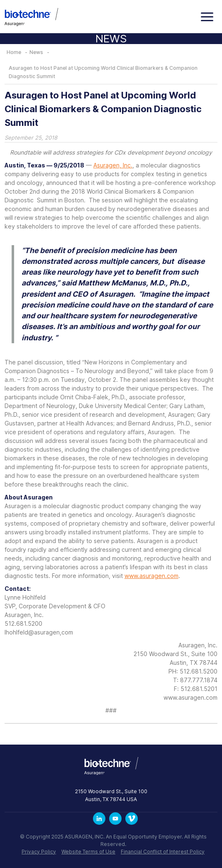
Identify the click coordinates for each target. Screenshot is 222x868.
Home (14, 52)
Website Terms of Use (88, 852)
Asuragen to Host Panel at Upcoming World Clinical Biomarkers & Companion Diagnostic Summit (103, 72)
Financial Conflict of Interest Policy (163, 852)
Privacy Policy (39, 852)
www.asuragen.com (151, 576)
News (36, 52)
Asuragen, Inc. (113, 165)
